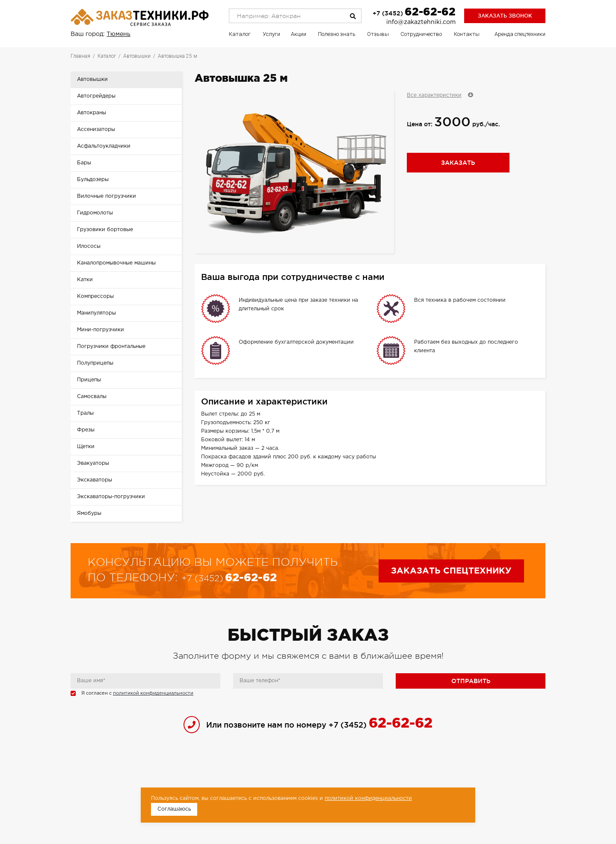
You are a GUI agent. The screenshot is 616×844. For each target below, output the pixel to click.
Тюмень (118, 34)
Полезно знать (337, 34)
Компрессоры (95, 296)
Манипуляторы (96, 313)
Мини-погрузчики (101, 330)
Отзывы (378, 34)
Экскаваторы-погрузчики (111, 497)
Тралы (85, 413)
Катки (85, 280)
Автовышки (92, 79)
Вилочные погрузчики (107, 196)
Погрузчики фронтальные (111, 346)
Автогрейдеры (96, 96)
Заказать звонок (505, 16)
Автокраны (92, 113)
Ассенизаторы (96, 129)
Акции (299, 34)
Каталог (240, 34)
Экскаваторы (95, 480)
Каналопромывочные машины (116, 263)
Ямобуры (89, 513)
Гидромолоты (95, 213)
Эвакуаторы (93, 463)
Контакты (467, 34)
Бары (84, 163)
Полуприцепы (95, 363)
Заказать (458, 163)
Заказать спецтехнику (451, 571)
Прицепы (89, 380)
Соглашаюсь (174, 809)
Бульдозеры (93, 180)
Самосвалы (92, 397)
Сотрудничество (421, 34)
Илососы (89, 246)
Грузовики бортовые (105, 230)
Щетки (86, 447)
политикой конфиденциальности (153, 693)
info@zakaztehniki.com (421, 22)
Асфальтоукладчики (104, 146)
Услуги (271, 34)
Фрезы (86, 430)
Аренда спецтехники (520, 34)
